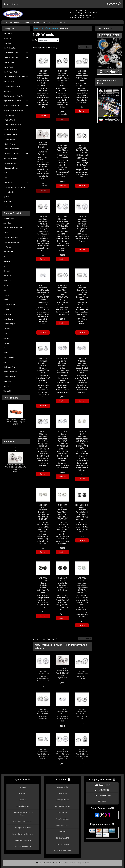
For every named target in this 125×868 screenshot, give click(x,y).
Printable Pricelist (62, 825)
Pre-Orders (27, 22)
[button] (114, 4)
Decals (16, 173)
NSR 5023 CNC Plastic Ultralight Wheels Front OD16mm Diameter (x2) (82, 511)
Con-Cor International (11, 237)
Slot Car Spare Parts (16, 72)
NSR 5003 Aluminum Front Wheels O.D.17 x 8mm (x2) (82, 76)
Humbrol (7, 271)
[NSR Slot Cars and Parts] (109, 105)
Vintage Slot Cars (16, 62)
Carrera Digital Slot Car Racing (23, 834)
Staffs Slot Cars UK (10, 372)
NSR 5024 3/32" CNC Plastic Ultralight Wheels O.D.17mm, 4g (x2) (43, 585)
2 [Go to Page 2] (83, 47)
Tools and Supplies (10, 158)
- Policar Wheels (9, 120)
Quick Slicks (8, 314)
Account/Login (62, 787)
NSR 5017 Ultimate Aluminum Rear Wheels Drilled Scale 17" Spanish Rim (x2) (43, 439)
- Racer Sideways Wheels (13, 125)
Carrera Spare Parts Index (23, 840)
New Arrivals (16, 38)
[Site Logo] (22, 13)
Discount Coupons (63, 844)
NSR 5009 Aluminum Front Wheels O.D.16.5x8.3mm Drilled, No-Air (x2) (62, 223)
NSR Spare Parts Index (23, 828)
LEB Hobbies (8, 276)
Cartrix (6, 233)
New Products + (12, 398)
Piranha (6, 295)
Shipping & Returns (63, 800)
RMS (5, 333)
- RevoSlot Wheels (10, 130)
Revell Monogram (10, 324)
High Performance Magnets (13, 96)
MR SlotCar (7, 281)
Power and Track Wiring (16, 154)
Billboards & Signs (10, 163)
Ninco (6, 285)
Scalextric (7, 343)
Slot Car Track (16, 67)
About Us (23, 787)
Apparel (6, 178)
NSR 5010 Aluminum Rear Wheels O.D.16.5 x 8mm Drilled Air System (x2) (82, 224)
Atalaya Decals (9, 218)
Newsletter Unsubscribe (62, 851)
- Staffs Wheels (9, 144)
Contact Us (61, 22)
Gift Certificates (9, 192)
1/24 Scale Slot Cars (16, 53)
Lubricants (7, 91)
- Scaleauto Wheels (10, 134)
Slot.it (6, 362)
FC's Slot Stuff (8, 252)
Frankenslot (8, 261)
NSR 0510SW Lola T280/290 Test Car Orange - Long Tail (16, 413)
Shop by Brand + (12, 213)
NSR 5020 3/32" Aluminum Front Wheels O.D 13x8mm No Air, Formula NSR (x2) (82, 440)
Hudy (5, 266)
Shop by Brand (15, 22)
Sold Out (63, 119)
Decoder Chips (9, 82)
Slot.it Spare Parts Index (23, 847)
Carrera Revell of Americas (13, 228)
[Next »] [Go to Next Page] (88, 47)
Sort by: (35, 40)
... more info (63, 114)
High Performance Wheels (49, 28)
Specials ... (7, 197)
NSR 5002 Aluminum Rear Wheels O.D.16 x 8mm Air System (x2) (63, 77)
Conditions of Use (62, 819)
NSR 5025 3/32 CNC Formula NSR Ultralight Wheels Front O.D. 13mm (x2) (62, 585)
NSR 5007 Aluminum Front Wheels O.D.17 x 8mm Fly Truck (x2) (82, 150)
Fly (4, 257)
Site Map (63, 832)
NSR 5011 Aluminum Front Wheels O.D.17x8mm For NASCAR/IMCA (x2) (43, 292)
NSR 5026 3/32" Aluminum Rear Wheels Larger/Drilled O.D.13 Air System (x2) (82, 585)
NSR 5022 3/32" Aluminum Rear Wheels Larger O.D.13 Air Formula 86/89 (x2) (62, 512)
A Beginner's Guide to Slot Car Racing (23, 814)
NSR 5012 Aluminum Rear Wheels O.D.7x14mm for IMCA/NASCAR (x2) (62, 292)
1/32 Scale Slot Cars (16, 58)
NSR (5, 290)
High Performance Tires (16, 106)
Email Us (102, 801)
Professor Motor (9, 305)
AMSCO (37, 22)
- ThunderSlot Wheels (11, 149)
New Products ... (9, 202)
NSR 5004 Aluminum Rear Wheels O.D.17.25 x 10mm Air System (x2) (16, 461)
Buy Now (43, 116)
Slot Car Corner (9, 357)
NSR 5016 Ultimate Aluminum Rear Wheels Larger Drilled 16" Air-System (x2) (82, 366)
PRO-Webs (85, 863)
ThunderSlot (8, 391)
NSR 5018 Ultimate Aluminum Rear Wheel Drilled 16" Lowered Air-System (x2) (62, 439)
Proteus (6, 309)
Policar (6, 300)
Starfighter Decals (10, 377)
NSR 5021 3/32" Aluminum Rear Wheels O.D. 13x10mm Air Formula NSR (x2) (43, 512)
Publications (16, 182)
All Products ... (9, 206)
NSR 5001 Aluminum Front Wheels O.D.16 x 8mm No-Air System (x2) (43, 77)
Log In (15, 4)
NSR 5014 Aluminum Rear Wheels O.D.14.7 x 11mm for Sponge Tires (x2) (43, 366)
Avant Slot (7, 223)
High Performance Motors (16, 101)
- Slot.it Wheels (9, 139)
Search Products (48, 22)
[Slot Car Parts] (109, 54)
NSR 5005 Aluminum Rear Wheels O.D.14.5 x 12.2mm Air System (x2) (62, 151)
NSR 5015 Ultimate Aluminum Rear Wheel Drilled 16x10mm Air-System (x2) (62, 366)
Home (7, 4)
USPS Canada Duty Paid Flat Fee (15, 187)
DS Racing (7, 247)
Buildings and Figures (11, 168)
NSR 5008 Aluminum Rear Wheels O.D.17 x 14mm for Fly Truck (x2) (43, 223)
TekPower (7, 386)
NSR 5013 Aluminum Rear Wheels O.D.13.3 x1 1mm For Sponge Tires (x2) (82, 292)
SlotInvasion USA (9, 367)
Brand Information (23, 806)
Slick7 (6, 353)
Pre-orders (16, 43)
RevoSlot (7, 329)
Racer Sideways (9, 319)
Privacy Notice (62, 813)
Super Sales (8, 34)
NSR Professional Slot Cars (23, 821)
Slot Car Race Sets (16, 48)
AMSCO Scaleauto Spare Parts (16, 77)
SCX (5, 348)
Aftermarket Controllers (12, 86)
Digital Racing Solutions (12, 242)
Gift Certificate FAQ (62, 838)
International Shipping (62, 806)
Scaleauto (7, 338)
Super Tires (7, 381)
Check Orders (62, 793)
